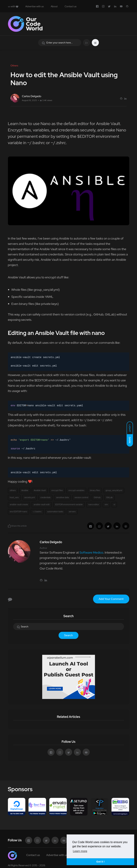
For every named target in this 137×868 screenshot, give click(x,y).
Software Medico (91, 552)
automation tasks (55, 512)
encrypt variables (76, 490)
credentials (46, 497)
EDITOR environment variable (69, 504)
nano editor (94, 504)
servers (72, 512)
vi (114, 504)
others (13, 490)
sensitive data (62, 497)
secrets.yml (29, 497)
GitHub (97, 497)
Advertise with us (35, 6)
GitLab (109, 497)
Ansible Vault (40, 490)
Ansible (25, 490)
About (54, 6)
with (13, 6)
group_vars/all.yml (114, 490)
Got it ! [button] (100, 862)
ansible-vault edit (42, 504)
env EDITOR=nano (19, 512)
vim (106, 504)
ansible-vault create (19, 504)
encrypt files (57, 490)
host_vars (14, 497)
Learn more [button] (80, 851)
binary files (95, 490)
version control (81, 497)
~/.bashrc (37, 512)
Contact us (70, 6)
